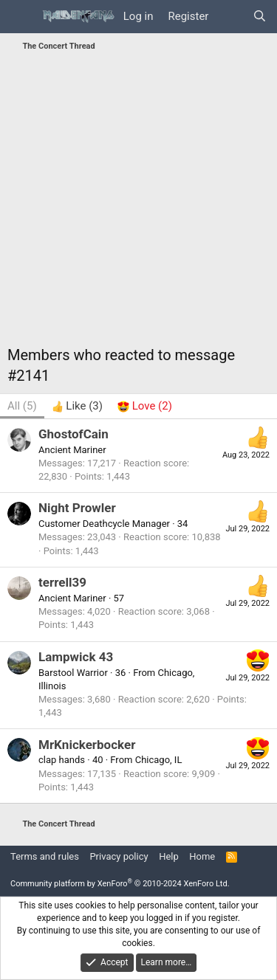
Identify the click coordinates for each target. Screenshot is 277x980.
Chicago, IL (159, 760)
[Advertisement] (138, 203)
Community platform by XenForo (120, 884)
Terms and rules (45, 856)
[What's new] (230, 17)
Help (169, 856)
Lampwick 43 (76, 657)
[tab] (77, 406)
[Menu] (20, 17)
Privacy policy (119, 856)
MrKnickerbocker (87, 745)
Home (202, 856)
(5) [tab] (22, 406)
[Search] (260, 17)
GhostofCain (73, 434)
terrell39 (62, 582)
